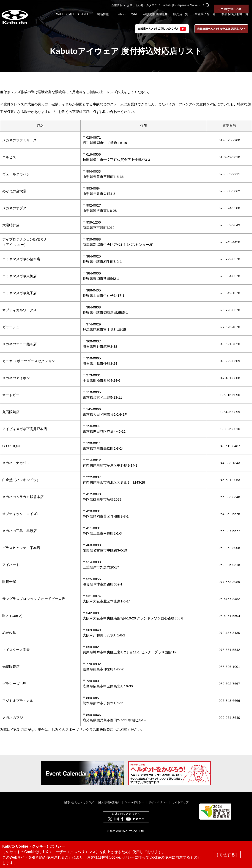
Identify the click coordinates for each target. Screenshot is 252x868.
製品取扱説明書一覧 (235, 14)
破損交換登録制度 (155, 14)
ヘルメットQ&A (126, 14)
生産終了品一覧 (205, 14)
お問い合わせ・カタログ (142, 5)
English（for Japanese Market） (181, 5)
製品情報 (103, 14)
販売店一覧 (181, 14)
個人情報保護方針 (109, 802)
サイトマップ (180, 802)
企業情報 (117, 5)
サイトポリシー (158, 802)
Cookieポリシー (134, 802)
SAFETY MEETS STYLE (73, 14)
